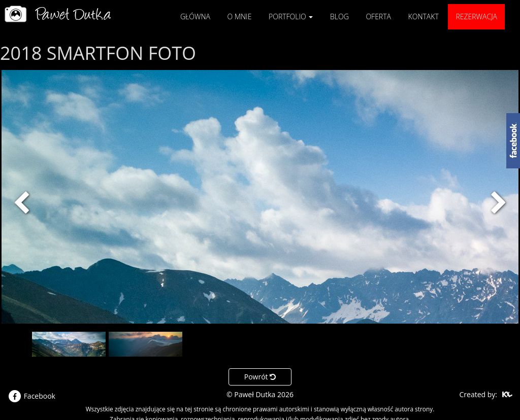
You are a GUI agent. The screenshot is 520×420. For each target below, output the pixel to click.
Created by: (478, 394)
